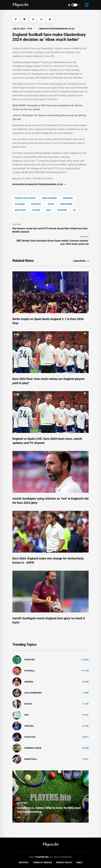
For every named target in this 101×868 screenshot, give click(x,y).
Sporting (30, 660)
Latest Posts (81, 261)
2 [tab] (24, 817)
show (51, 204)
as (74, 210)
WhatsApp (20, 210)
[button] (16, 19)
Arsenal (29, 682)
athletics (30, 737)
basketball (31, 759)
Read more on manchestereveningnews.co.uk (39, 184)
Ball (49, 210)
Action (36, 210)
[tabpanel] (51, 797)
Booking (62, 210)
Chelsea (29, 726)
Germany (68, 198)
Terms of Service (42, 862)
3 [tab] (29, 817)
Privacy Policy (64, 862)
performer (66, 204)
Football (36, 204)
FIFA (26, 715)
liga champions (33, 693)
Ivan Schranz (49, 198)
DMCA (79, 862)
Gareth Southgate (25, 198)
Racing (28, 704)
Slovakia (20, 204)
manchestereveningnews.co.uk (57, 29)
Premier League (33, 748)
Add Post (24, 862)
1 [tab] (19, 817)
